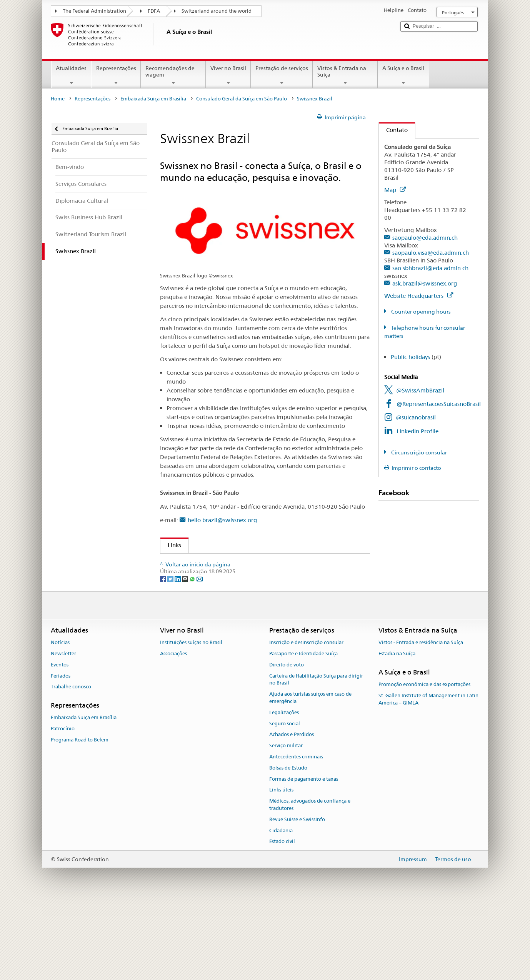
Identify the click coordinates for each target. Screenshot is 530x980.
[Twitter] (171, 656)
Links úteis (281, 868)
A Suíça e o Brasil (403, 75)
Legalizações (284, 790)
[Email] (200, 656)
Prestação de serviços (282, 75)
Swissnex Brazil (191, 562)
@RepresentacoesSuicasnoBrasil (439, 404)
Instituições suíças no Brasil (191, 720)
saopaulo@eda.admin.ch (425, 238)
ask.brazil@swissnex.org (425, 283)
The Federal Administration (94, 11)
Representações (116, 75)
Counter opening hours (420, 312)
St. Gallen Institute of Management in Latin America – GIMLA (428, 777)
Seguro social (285, 801)
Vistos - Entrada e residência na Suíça (421, 720)
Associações (173, 731)
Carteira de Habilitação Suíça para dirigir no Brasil (316, 757)
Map (395, 190)
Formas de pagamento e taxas (304, 857)
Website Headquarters (419, 296)
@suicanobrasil (416, 417)
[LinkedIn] (178, 656)
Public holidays (410, 357)
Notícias (60, 720)
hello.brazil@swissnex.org (222, 520)
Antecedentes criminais (296, 834)
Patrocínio (63, 807)
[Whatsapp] (193, 656)
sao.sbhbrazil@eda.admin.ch (430, 268)
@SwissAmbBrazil (420, 390)
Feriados (61, 754)
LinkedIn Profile (417, 431)
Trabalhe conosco (71, 765)
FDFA (154, 11)
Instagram (187, 576)
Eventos (60, 742)
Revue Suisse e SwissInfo (297, 897)
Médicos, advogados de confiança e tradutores (310, 883)
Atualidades (71, 75)
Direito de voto (287, 742)
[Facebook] (164, 656)
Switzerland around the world (217, 11)
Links (171, 545)
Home (58, 99)
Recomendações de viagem (173, 75)
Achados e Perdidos (292, 812)
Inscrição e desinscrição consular (306, 720)
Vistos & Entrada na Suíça (345, 75)
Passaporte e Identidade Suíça (303, 731)
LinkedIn (186, 589)
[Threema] (186, 656)
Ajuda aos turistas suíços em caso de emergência (310, 776)
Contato (393, 130)
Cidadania (281, 908)
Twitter (184, 603)
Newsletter (63, 731)
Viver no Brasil (228, 75)
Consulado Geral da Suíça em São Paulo (242, 99)
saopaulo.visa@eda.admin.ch (431, 253)
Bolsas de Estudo (288, 846)
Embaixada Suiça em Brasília (153, 99)
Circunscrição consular (418, 452)
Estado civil (282, 919)
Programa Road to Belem (80, 817)
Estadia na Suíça (397, 731)
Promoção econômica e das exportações (424, 762)
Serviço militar (286, 824)
